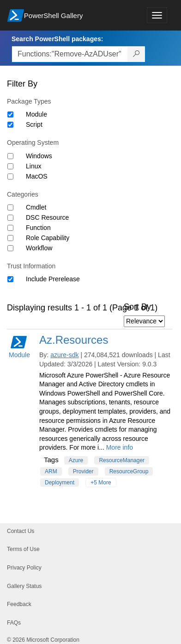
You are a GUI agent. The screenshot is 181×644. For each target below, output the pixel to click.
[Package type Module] (10, 115)
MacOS (37, 176)
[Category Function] (10, 228)
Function (38, 228)
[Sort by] (144, 321)
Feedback (19, 604)
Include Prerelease (53, 279)
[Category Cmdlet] (10, 207)
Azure (76, 460)
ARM (51, 471)
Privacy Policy (24, 568)
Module (36, 114)
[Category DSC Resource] (10, 218)
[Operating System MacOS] (10, 176)
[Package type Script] (10, 125)
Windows (39, 156)
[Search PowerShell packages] (136, 54)
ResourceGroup (129, 471)
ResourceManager (122, 460)
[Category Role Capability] (10, 238)
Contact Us (21, 531)
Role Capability (48, 238)
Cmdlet (36, 207)
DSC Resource (47, 217)
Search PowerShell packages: (57, 39)
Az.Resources (74, 340)
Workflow (39, 248)
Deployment (60, 483)
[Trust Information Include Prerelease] (10, 279)
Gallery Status (24, 586)
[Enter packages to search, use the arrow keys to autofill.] (70, 54)
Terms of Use (23, 549)
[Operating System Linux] (10, 166)
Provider (83, 471)
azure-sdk (64, 355)
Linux (33, 166)
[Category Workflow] (10, 248)
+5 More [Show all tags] (101, 483)
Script (34, 124)
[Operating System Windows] (10, 156)
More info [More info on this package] (120, 447)
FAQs (14, 623)
